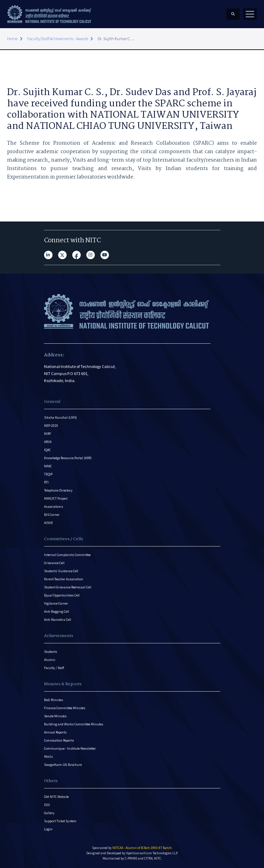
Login (48, 829)
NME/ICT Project (56, 498)
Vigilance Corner (56, 603)
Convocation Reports (59, 740)
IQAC (47, 450)
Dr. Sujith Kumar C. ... (116, 39)
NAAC (48, 466)
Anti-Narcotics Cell (58, 620)
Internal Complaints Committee (67, 555)
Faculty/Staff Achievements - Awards (58, 39)
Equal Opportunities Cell (62, 595)
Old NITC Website (56, 797)
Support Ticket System (60, 821)
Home (12, 39)
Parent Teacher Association (64, 579)
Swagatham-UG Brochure (63, 765)
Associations (54, 507)
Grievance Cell (54, 563)
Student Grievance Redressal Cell (68, 587)
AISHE (48, 523)
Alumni (50, 660)
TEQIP (48, 474)
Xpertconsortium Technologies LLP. (152, 853)
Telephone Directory (58, 490)
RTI (46, 482)
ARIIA (48, 442)
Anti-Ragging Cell (57, 611)
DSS (47, 805)
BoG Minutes (54, 700)
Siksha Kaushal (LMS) (60, 417)
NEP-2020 (51, 426)
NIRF (48, 434)
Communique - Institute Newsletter (70, 748)
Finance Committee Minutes (65, 708)
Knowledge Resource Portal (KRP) (68, 458)
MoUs (48, 757)
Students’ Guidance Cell (61, 571)
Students (51, 652)
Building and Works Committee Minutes (74, 724)
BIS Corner (52, 515)
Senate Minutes (55, 716)
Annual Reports (55, 732)
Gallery (49, 813)
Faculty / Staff (54, 668)
